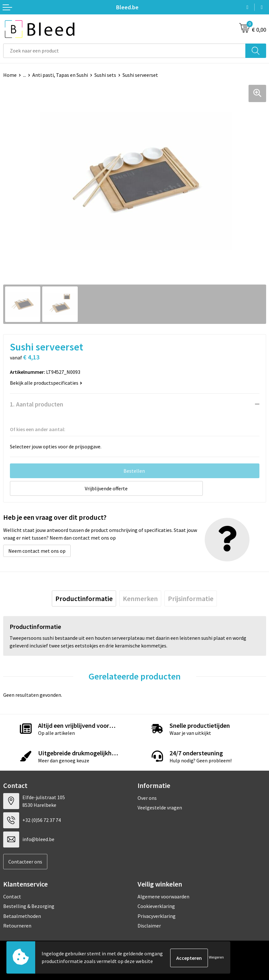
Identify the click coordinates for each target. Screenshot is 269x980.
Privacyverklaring (157, 916)
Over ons (147, 798)
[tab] (84, 599)
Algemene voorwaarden (163, 896)
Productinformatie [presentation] (84, 599)
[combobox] (124, 51)
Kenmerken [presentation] (140, 599)
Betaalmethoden (22, 916)
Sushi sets (105, 75)
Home (10, 75)
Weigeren (216, 958)
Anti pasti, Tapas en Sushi (60, 75)
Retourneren (17, 926)
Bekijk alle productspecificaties (46, 383)
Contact (12, 896)
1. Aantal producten (37, 404)
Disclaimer (149, 926)
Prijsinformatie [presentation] (191, 599)
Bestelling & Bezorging (29, 906)
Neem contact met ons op (37, 551)
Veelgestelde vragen (160, 807)
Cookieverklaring (156, 906)
